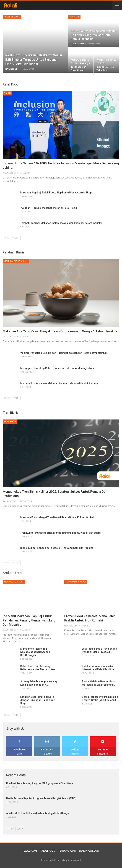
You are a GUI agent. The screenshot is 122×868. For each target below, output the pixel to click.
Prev (7, 238)
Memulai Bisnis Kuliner (16, 261)
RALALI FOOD (47, 851)
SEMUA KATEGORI (89, 851)
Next (16, 238)
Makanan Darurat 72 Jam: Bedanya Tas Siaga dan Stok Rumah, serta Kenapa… (80, 67)
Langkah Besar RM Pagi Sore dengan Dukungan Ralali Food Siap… (38, 700)
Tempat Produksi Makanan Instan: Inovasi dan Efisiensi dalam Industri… (62, 223)
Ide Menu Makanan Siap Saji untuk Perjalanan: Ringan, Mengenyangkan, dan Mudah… (29, 620)
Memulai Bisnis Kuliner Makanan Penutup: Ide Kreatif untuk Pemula (59, 383)
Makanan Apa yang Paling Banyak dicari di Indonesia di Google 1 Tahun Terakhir (60, 331)
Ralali (7, 93)
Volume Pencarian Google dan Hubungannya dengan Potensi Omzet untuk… (64, 353)
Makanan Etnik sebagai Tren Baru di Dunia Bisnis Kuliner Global (57, 517)
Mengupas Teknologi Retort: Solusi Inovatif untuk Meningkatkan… (58, 368)
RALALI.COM (30, 851)
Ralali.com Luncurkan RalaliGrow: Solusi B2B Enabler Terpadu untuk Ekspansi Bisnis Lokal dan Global (34, 60)
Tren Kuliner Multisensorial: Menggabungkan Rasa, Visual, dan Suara (60, 533)
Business (74, 17)
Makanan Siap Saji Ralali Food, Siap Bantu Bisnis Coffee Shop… (57, 193)
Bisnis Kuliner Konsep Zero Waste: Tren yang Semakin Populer (57, 548)
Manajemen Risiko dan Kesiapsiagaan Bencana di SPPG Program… (36, 652)
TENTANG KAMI (67, 851)
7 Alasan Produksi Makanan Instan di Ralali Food (49, 208)
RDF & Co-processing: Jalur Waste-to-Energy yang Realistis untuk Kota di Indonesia (94, 35)
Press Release (12, 17)
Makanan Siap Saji (14, 582)
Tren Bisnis (10, 422)
